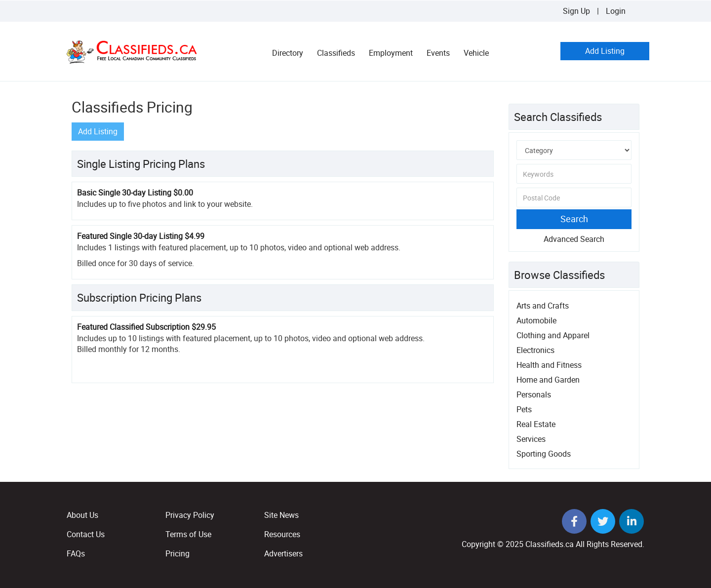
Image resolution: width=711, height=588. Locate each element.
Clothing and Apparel (553, 335)
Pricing (178, 553)
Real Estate (536, 424)
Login (616, 11)
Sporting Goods (544, 454)
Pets (524, 409)
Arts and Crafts (543, 306)
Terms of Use (188, 534)
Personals (534, 394)
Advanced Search (574, 239)
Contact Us (86, 534)
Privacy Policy (190, 515)
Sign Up (576, 11)
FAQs (76, 553)
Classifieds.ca (550, 544)
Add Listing (605, 51)
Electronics (535, 350)
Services (531, 439)
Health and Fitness (549, 365)
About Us (82, 515)
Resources (282, 534)
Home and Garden (548, 380)
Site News (281, 515)
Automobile (536, 320)
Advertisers (283, 553)
